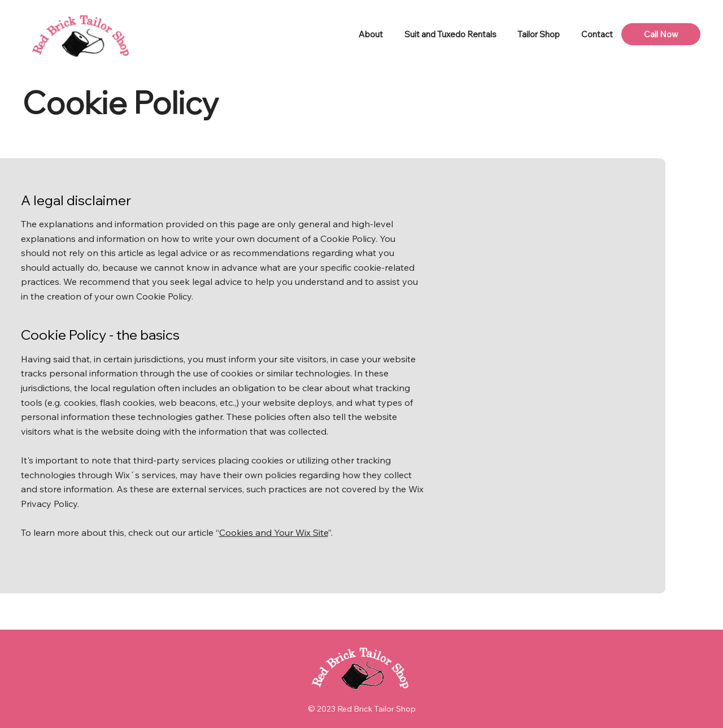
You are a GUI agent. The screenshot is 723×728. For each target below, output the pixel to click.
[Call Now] (661, 34)
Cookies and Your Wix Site (274, 532)
